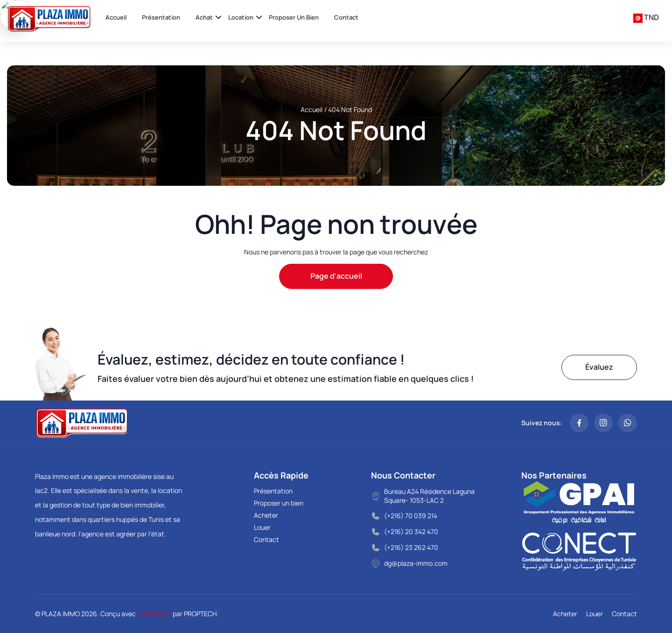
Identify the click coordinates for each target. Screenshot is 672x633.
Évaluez (599, 367)
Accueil (116, 17)
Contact (346, 17)
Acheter (266, 515)
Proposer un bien (294, 17)
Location (241, 17)
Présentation (161, 17)
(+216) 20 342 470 (411, 531)
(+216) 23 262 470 (411, 547)
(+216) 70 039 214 (411, 516)
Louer (262, 527)
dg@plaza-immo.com (416, 563)
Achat (204, 17)
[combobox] (646, 18)
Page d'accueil (336, 276)
